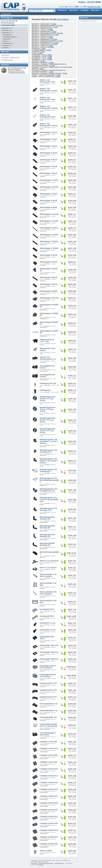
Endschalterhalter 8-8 (48, 717)
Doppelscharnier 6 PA (48, 690)
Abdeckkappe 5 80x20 (48, 173)
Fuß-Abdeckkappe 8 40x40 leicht (48, 734)
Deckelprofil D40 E (47, 609)
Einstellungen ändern (94, 7)
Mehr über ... (96, 10)
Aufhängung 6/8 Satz (48, 383)
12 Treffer (56, 35)
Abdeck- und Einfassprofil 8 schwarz (49, 125)
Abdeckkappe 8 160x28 (49, 235)
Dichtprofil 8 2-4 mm (48, 623)
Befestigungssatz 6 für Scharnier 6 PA (48, 451)
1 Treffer (40, 53)
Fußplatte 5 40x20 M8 (48, 742)
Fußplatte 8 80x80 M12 (49, 837)
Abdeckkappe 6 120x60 (49, 187)
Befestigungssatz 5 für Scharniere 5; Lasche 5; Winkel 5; (49, 441)
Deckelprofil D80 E (47, 616)
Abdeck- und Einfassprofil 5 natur (48, 81)
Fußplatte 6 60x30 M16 (49, 783)
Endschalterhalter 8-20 (49, 711)
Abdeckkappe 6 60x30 (48, 201)
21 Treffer (56, 42)
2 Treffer (43, 49)
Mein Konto (74, 10)
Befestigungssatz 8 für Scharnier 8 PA (48, 509)
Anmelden (85, 10)
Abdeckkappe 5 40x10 (48, 146)
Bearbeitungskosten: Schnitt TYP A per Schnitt (48, 399)
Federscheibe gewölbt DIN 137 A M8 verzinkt (48, 725)
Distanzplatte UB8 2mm (49, 645)
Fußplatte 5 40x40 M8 (48, 762)
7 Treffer (54, 32)
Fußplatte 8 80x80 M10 (49, 830)
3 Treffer (51, 30)
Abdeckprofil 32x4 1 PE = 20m (47, 341)
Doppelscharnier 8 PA (48, 697)
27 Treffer (54, 39)
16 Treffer (52, 66)
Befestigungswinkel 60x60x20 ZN (47, 536)
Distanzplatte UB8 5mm (49, 659)
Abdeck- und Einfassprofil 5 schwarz (49, 90)
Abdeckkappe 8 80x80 (48, 291)
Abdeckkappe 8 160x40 (49, 241)
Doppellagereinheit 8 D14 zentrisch (48, 676)
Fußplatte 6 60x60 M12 (49, 796)
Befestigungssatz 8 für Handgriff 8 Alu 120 (48, 490)
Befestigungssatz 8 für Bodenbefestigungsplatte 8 (49, 480)
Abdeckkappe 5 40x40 (48, 153)
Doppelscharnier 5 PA (48, 683)
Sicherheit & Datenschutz (10, 58)
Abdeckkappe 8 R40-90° (49, 298)
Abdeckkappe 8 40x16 (48, 255)
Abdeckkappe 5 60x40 (48, 167)
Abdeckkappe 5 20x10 (48, 132)
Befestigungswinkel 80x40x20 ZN (47, 544)
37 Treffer (50, 46)
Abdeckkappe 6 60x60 (48, 207)
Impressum (5, 55)
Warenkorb (62, 10)
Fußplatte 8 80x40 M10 (49, 810)
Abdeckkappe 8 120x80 (49, 221)
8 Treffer (41, 69)
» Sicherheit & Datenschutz (16, 73)
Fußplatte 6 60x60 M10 (49, 789)
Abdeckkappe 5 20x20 (48, 139)
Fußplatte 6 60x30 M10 (49, 769)
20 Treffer (60, 25)
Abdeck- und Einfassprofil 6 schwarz (49, 107)
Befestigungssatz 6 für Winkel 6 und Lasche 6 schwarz (49, 461)
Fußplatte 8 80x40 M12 (49, 817)
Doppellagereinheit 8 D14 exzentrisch (48, 667)
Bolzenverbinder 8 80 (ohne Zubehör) (48, 593)
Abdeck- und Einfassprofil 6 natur (48, 98)
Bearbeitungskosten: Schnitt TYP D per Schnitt (48, 431)
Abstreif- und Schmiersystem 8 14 (48, 358)
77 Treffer (60, 41)
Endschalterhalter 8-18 (49, 704)
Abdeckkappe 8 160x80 (49, 248)
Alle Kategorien (6, 14)
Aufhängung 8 (45, 390)
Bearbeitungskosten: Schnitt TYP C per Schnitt (48, 420)
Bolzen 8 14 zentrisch (48, 568)
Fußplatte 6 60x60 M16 (49, 803)
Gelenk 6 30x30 (46, 851)
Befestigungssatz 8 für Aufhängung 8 (48, 471)
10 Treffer (50, 29)
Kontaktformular (7, 60)
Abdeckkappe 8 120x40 (49, 214)
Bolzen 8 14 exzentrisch (49, 561)
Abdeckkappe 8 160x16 (49, 228)
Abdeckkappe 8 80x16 (48, 277)
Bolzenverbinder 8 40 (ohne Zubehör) (48, 575)
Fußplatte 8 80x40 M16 (49, 823)
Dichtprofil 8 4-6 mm (48, 630)
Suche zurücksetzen (8, 23)
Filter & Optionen (63, 19)
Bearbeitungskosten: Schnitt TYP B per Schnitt (48, 409)
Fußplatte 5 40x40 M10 (49, 749)
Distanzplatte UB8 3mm (49, 652)
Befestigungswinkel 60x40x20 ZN (47, 527)
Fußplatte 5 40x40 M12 (49, 755)
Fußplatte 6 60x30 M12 (49, 776)
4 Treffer (55, 27)
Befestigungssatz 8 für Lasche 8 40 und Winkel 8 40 (49, 500)
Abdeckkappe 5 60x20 (48, 160)
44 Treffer (51, 47)
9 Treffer (54, 24)
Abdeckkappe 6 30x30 (48, 194)
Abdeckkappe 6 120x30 (49, 180)
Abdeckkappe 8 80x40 (48, 284)
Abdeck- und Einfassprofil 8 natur (48, 116)
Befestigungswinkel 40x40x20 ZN (47, 518)
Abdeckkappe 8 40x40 (48, 262)
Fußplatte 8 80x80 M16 (49, 844)
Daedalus (41, 865)
